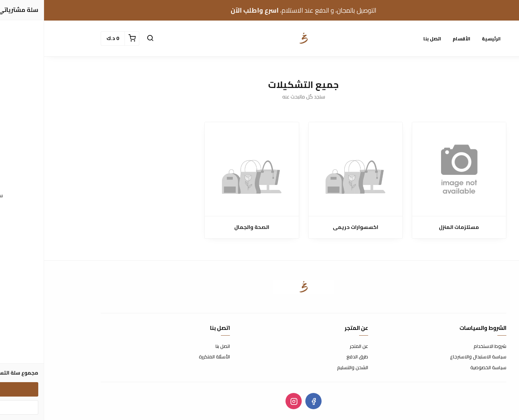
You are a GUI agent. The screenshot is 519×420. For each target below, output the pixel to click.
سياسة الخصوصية (444, 368)
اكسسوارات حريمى (311, 227)
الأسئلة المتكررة (170, 357)
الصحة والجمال (208, 227)
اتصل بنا (388, 39)
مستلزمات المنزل (415, 227)
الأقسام (417, 39)
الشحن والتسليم (309, 368)
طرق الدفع (313, 357)
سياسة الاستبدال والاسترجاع (434, 357)
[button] (106, 39)
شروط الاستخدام (446, 346)
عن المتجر (315, 346)
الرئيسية (447, 39)
